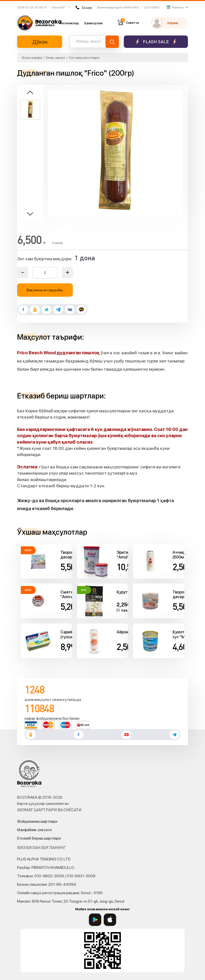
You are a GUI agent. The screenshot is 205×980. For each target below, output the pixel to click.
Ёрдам (84, 7)
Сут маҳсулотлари (84, 58)
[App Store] (110, 920)
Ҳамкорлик (93, 23)
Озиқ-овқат (55, 58)
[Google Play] (95, 920)
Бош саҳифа (32, 58)
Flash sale (156, 42)
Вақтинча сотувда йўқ (45, 290)
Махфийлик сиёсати (34, 830)
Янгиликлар (69, 23)
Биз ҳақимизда (45, 23)
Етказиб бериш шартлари (39, 838)
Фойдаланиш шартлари (37, 821)
